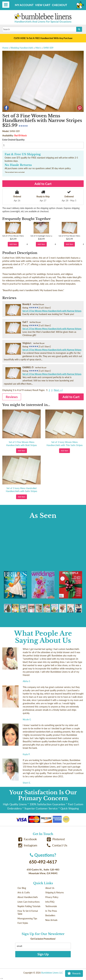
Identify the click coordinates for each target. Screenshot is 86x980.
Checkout (60, 5)
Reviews (12, 397)
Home (5, 48)
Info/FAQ (50, 902)
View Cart (43, 5)
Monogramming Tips (27, 918)
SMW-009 (48, 48)
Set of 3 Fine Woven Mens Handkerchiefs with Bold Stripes (21, 444)
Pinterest (56, 839)
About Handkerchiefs (28, 897)
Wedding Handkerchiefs (22, 48)
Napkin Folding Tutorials (29, 906)
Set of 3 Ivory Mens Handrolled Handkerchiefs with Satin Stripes (21, 490)
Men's (38, 48)
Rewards (74, 973)
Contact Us (57, 845)
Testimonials (51, 906)
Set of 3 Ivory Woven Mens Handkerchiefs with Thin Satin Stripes (65, 444)
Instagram (28, 845)
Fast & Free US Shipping (23, 154)
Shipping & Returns (55, 892)
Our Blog (22, 888)
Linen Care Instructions (29, 902)
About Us (50, 888)
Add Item (13, 244)
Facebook (28, 839)
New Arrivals (51, 920)
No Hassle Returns (18, 165)
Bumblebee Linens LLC (52, 973)
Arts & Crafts (24, 892)
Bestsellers (50, 915)
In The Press (51, 911)
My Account (24, 5)
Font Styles (23, 923)
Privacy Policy (52, 897)
